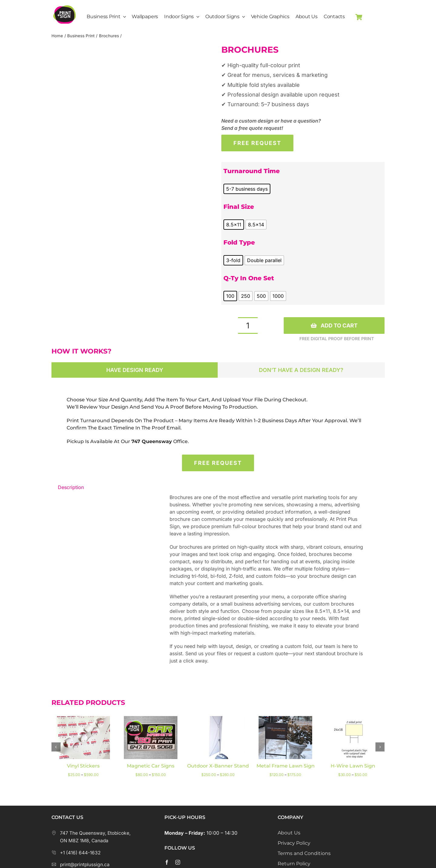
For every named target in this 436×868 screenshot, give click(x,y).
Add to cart (334, 325)
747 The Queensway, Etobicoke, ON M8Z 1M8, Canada (91, 837)
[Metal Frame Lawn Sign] (285, 719)
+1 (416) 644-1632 (76, 853)
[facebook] (167, 862)
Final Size (239, 207)
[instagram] (178, 862)
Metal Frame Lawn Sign (286, 766)
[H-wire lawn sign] (353, 719)
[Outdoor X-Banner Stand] (218, 719)
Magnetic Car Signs (151, 766)
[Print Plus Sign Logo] (64, 5)
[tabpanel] (218, 421)
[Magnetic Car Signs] (151, 719)
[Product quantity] (248, 325)
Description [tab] (71, 487)
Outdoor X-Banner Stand (218, 766)
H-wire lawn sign (353, 766)
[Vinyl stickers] (83, 719)
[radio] (247, 189)
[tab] (135, 370)
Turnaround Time (252, 171)
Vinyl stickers (83, 766)
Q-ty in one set (249, 278)
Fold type (239, 242)
